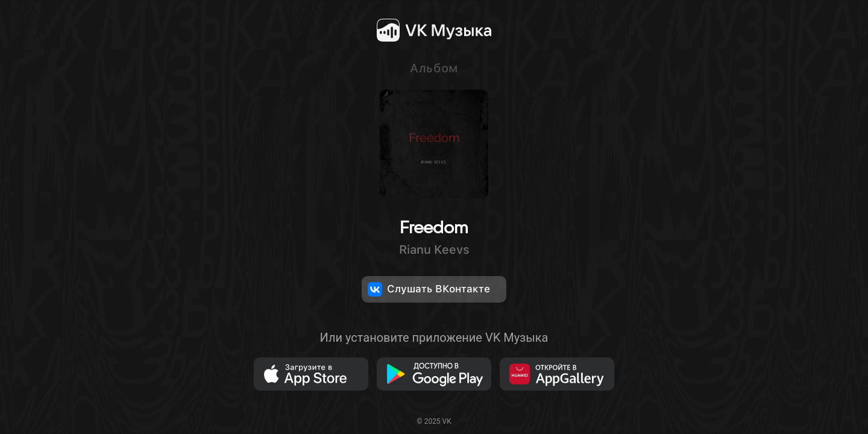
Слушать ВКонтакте (429, 289)
